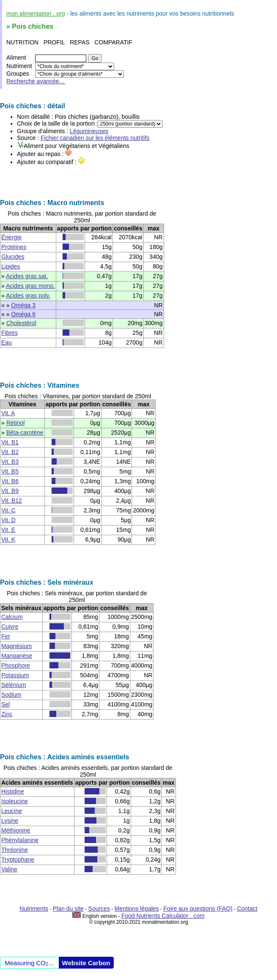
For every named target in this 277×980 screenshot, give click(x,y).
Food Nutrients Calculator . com (163, 916)
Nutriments (34, 909)
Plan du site (68, 909)
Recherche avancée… (36, 81)
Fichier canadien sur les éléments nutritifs (95, 138)
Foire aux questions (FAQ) (198, 909)
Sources (99, 909)
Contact (247, 909)
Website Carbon (86, 963)
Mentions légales (137, 909)
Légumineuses (89, 131)
